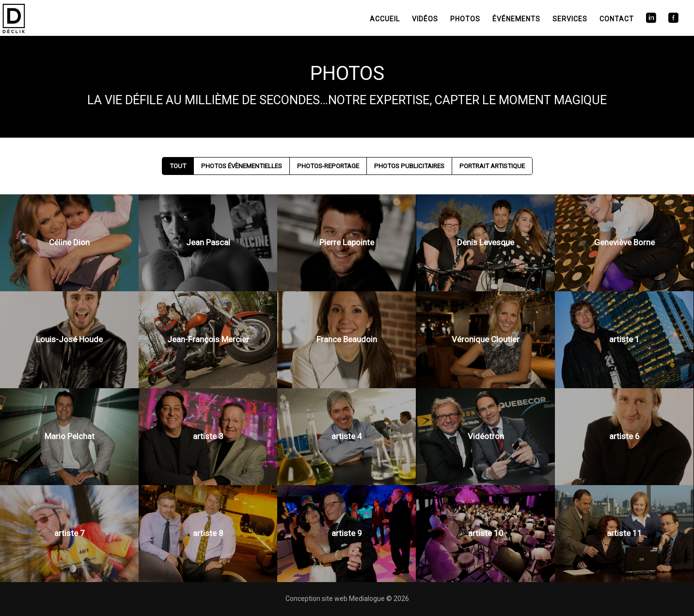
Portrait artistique (492, 166)
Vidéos (425, 19)
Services (570, 19)
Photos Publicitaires (409, 166)
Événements (516, 19)
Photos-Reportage (328, 166)
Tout (178, 166)
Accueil (385, 19)
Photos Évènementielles (242, 166)
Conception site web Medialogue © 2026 (347, 599)
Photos (465, 19)
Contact (617, 19)
